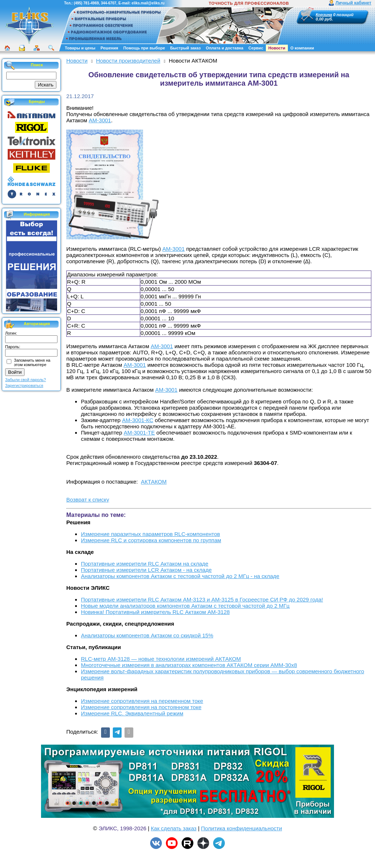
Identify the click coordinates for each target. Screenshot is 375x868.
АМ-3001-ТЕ (139, 433)
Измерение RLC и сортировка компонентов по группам (151, 540)
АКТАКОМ (154, 482)
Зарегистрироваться (24, 385)
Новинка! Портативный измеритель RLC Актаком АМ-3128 (155, 612)
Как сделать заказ (174, 828)
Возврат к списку (88, 500)
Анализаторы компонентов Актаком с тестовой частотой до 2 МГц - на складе (180, 576)
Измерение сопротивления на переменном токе (142, 701)
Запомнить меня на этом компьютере (32, 362)
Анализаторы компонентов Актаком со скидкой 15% (147, 635)
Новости (277, 48)
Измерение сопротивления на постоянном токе (141, 707)
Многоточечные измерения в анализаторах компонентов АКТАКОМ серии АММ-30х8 (189, 665)
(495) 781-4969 (86, 3)
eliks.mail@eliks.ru (148, 3)
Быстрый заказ (185, 48)
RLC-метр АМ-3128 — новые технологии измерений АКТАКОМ (161, 659)
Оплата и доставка (224, 48)
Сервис (256, 48)
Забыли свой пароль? (25, 380)
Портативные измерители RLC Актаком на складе (145, 564)
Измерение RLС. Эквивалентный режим (132, 713)
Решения (109, 48)
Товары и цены (80, 48)
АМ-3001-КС (138, 420)
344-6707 (108, 3)
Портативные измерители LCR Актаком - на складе (146, 570)
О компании (302, 48)
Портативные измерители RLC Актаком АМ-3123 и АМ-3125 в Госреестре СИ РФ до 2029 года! (202, 599)
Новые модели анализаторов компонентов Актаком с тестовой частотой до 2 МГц (185, 606)
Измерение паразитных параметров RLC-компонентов (151, 534)
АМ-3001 (100, 120)
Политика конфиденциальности (242, 828)
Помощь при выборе (144, 48)
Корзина (324, 15)
